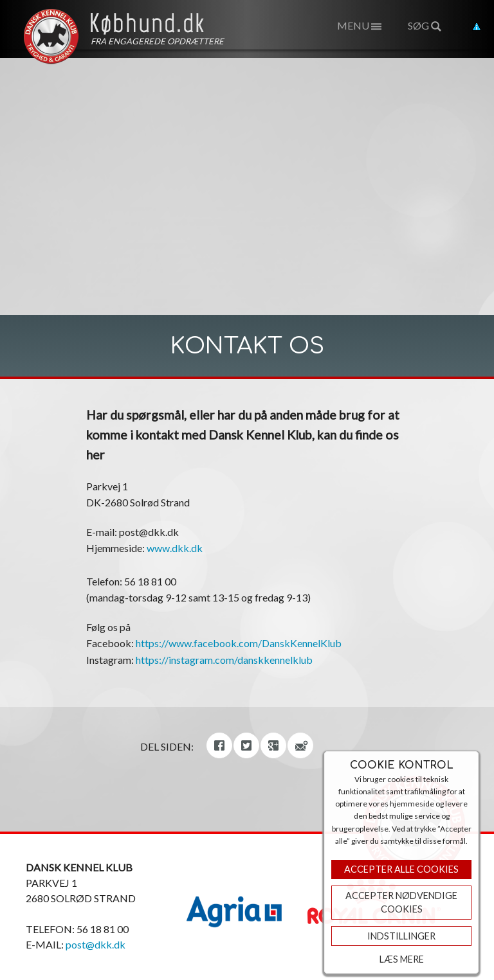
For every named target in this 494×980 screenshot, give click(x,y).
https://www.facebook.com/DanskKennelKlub (239, 643)
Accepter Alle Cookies (401, 869)
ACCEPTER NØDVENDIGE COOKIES (401, 903)
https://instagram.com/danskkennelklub (224, 660)
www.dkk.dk (175, 548)
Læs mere (402, 959)
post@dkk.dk (96, 944)
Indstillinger (401, 936)
